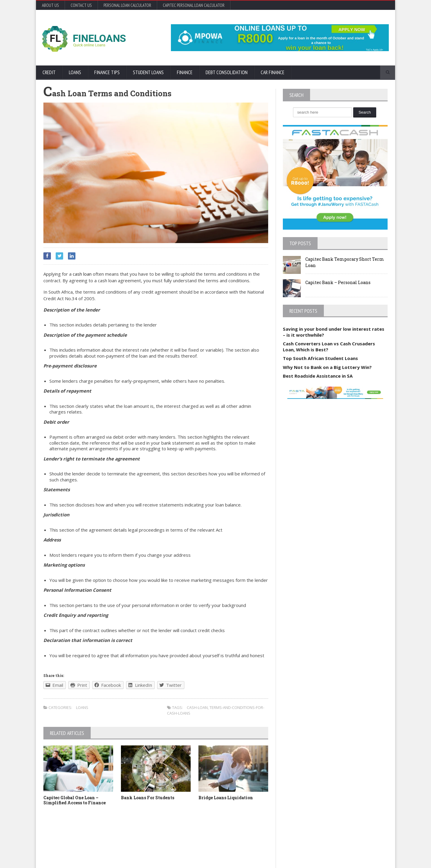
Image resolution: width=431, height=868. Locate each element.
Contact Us (81, 5)
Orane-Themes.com (78, 855)
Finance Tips (107, 72)
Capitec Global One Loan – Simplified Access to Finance (75, 800)
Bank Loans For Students (148, 798)
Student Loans (148, 72)
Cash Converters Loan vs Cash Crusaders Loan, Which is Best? (329, 347)
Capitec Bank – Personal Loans (338, 282)
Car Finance (273, 72)
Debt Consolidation (227, 72)
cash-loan (197, 707)
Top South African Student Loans (320, 358)
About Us (50, 5)
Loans (75, 72)
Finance (185, 72)
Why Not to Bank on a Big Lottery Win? (327, 367)
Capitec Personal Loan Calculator (194, 5)
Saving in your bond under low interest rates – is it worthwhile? (334, 332)
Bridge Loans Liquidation (226, 798)
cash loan (82, 274)
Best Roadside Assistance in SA (318, 376)
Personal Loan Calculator (127, 5)
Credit (49, 72)
